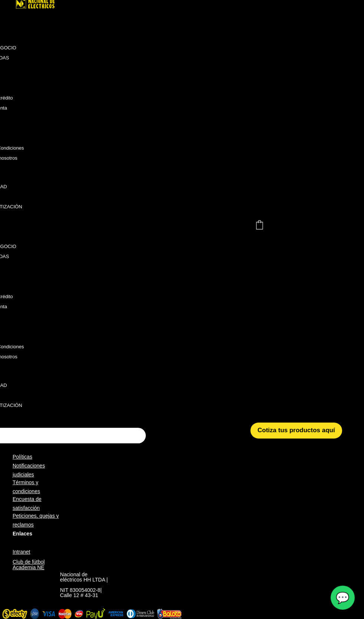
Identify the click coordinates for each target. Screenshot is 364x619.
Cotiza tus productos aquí (296, 430)
